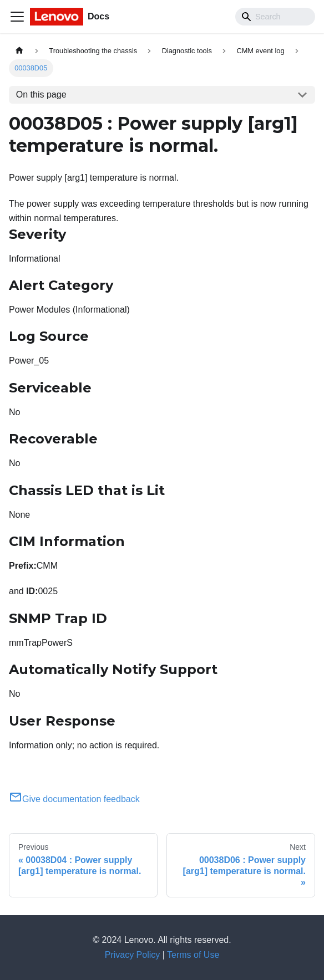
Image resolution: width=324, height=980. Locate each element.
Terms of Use (193, 955)
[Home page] (19, 51)
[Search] (275, 17)
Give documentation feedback (74, 799)
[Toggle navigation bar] (17, 17)
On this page (41, 95)
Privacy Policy (133, 955)
